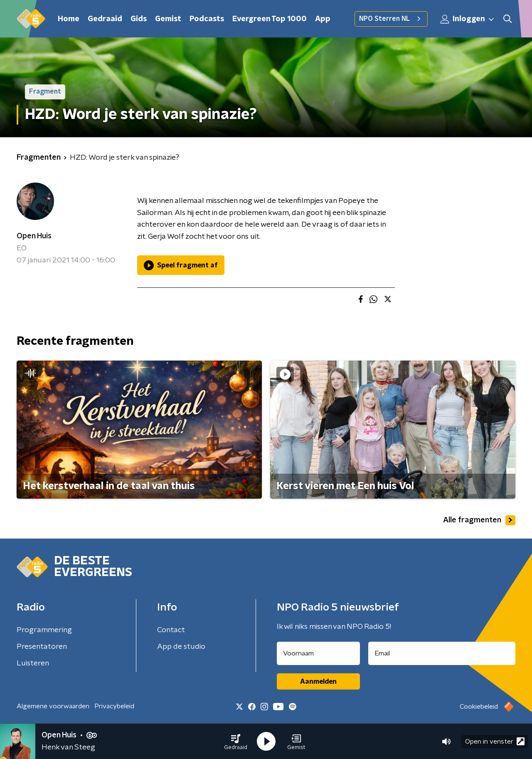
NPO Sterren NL (391, 19)
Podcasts (207, 19)
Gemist (168, 19)
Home (69, 19)
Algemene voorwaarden (53, 706)
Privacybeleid (114, 706)
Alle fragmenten (479, 520)
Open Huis (34, 236)
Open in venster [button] (495, 741)
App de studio (181, 647)
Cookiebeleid (479, 707)
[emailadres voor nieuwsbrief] (442, 653)
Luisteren (33, 663)
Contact (171, 630)
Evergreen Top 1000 (270, 19)
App (323, 19)
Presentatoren (42, 647)
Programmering (44, 630)
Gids (139, 19)
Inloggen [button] (468, 19)
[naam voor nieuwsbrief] (318, 653)
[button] (236, 742)
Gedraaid (105, 19)
